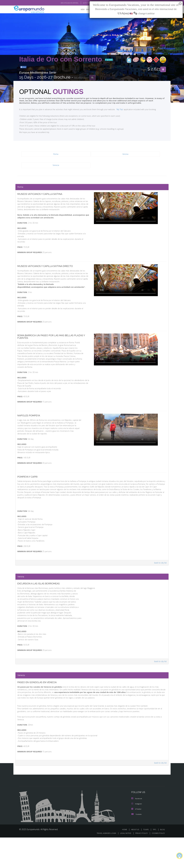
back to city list (160, 580)
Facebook (137, 829)
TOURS (146, 860)
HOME (126, 860)
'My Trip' (115, 109)
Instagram (137, 835)
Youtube (136, 845)
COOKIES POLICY (158, 864)
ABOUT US (136, 860)
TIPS (155, 860)
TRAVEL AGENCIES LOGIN (104, 864)
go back (109, 60)
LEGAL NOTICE (124, 864)
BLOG (163, 860)
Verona (125, 154)
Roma (56, 154)
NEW (80, 10)
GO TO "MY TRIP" (84, 3)
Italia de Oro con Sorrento (62, 59)
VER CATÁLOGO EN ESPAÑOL (64, 3)
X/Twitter (136, 840)
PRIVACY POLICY (140, 864)
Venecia (56, 165)
